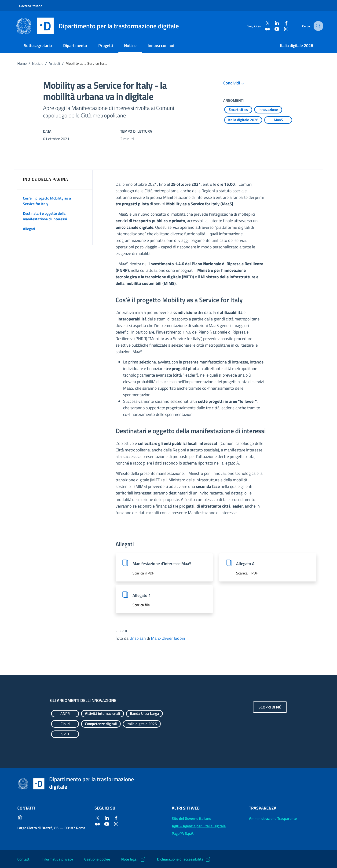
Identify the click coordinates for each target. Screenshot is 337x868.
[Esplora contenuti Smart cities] (238, 110)
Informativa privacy (57, 859)
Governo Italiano (31, 6)
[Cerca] (317, 26)
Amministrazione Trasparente (273, 818)
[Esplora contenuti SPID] (65, 734)
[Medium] (264, 29)
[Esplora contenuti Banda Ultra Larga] (144, 714)
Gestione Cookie (97, 859)
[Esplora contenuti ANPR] (65, 714)
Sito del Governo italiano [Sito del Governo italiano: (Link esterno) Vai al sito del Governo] (191, 818)
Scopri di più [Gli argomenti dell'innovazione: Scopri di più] (270, 707)
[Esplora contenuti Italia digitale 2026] (243, 120)
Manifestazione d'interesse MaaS (162, 564)
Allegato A (245, 564)
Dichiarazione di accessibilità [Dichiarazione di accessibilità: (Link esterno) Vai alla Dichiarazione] (180, 859)
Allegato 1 (142, 595)
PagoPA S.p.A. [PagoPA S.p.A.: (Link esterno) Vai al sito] (183, 833)
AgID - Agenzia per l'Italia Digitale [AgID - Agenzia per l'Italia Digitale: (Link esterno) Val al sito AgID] (199, 826)
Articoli (54, 63)
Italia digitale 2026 (297, 45)
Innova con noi (161, 45)
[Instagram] (282, 29)
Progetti (106, 45)
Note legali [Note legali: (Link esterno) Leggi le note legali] (130, 859)
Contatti (24, 859)
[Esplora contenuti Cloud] (65, 724)
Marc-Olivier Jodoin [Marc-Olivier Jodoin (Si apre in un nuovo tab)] (168, 638)
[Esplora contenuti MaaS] (278, 120)
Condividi (234, 83)
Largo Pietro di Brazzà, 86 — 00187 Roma (51, 828)
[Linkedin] (273, 23)
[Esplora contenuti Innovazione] (268, 110)
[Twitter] (264, 23)
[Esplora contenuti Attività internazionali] (103, 714)
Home (22, 63)
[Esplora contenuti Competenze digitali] (101, 724)
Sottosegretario (38, 45)
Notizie (130, 45)
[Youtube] (273, 29)
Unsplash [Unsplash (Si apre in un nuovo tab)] (138, 638)
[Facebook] (282, 23)
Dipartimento (75, 45)
